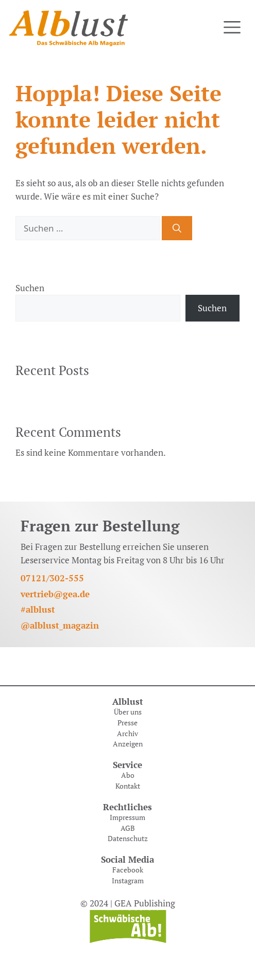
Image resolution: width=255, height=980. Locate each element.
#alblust (38, 609)
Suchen (30, 288)
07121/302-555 (52, 578)
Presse (127, 723)
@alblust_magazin (60, 625)
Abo (128, 775)
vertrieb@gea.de (55, 594)
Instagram (128, 881)
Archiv (127, 734)
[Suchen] (177, 228)
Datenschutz (128, 839)
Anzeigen (128, 744)
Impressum (127, 817)
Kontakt (128, 786)
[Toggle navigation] (232, 28)
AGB (128, 828)
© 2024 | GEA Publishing (128, 903)
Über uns (128, 712)
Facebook (128, 870)
